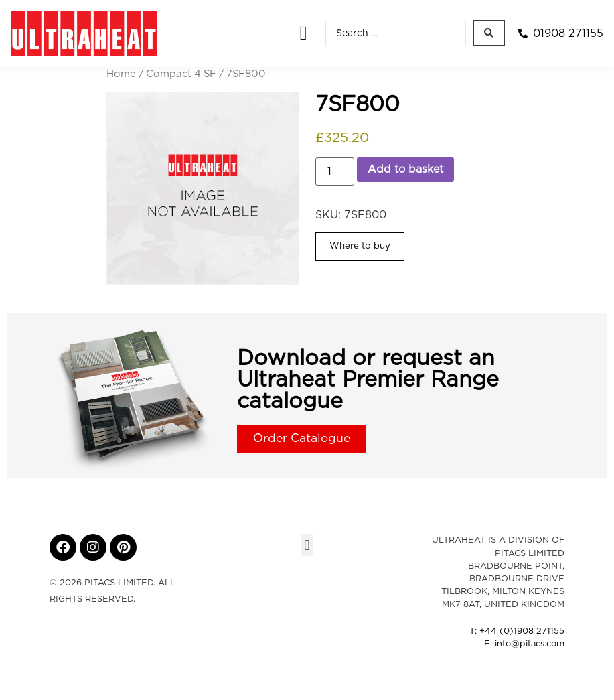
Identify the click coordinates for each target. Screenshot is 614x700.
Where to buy (360, 246)
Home (121, 74)
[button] (303, 33)
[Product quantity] (335, 171)
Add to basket (405, 169)
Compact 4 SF (181, 74)
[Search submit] (489, 33)
